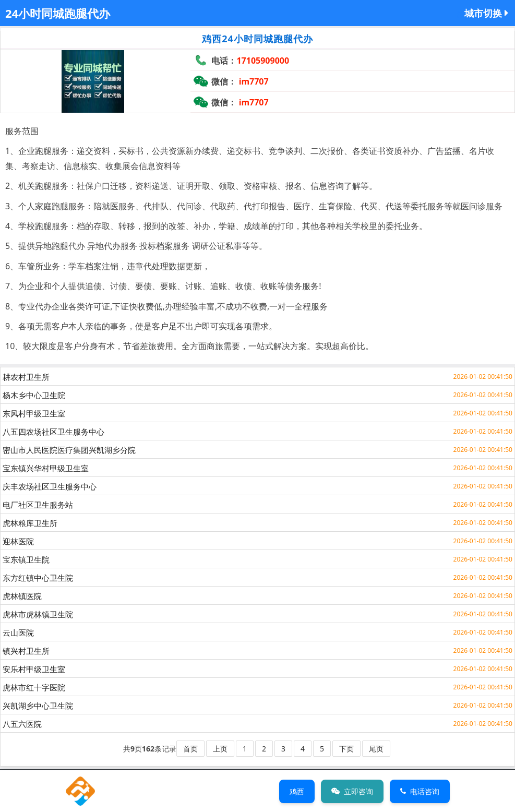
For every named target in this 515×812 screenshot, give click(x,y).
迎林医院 (18, 541)
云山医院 (18, 632)
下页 (346, 749)
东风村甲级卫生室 (34, 413)
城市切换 (486, 13)
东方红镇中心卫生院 (38, 578)
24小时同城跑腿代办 (58, 13)
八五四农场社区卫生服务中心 (53, 432)
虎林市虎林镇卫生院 (38, 614)
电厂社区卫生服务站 (38, 505)
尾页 (376, 749)
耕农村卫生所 (26, 377)
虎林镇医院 (22, 596)
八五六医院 (22, 724)
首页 (190, 749)
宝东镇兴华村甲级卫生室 (46, 468)
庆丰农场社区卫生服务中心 (50, 486)
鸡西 (297, 791)
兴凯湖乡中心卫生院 (38, 706)
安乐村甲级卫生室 (34, 669)
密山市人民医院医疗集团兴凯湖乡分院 (69, 450)
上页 (220, 749)
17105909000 (263, 61)
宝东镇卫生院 (26, 559)
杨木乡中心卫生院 (34, 395)
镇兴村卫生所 (26, 651)
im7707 (254, 81)
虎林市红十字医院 (34, 687)
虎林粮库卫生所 (30, 523)
